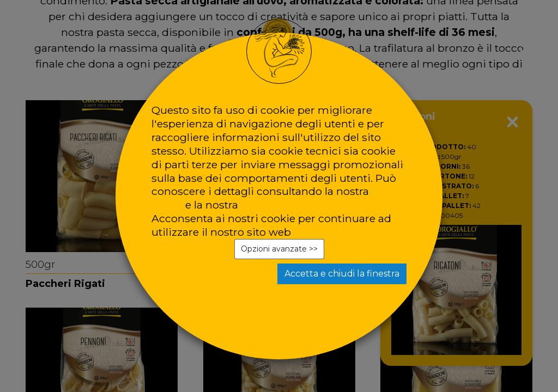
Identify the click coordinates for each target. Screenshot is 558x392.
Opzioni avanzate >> (279, 249)
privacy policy (277, 205)
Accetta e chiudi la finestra (342, 274)
